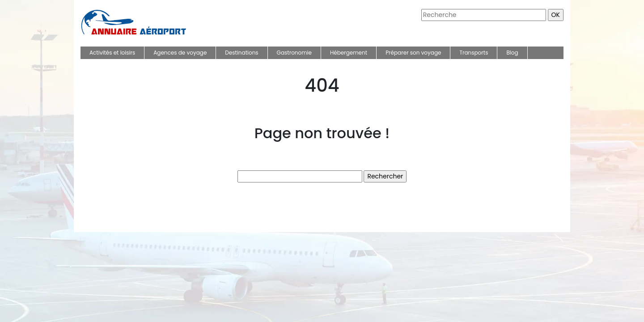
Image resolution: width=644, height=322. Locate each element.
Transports (474, 53)
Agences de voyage (180, 53)
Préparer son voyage (413, 53)
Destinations (241, 53)
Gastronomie (294, 53)
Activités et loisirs (112, 53)
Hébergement (349, 53)
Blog (512, 53)
